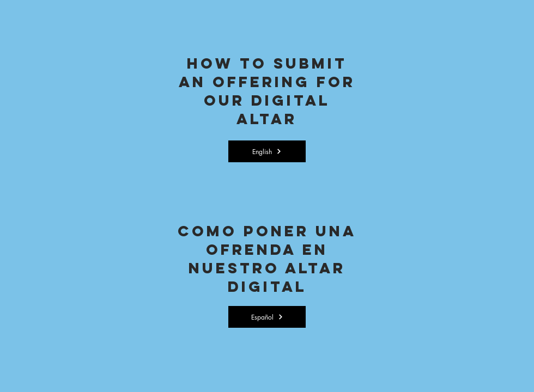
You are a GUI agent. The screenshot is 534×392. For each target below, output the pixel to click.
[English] (267, 151)
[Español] (267, 317)
